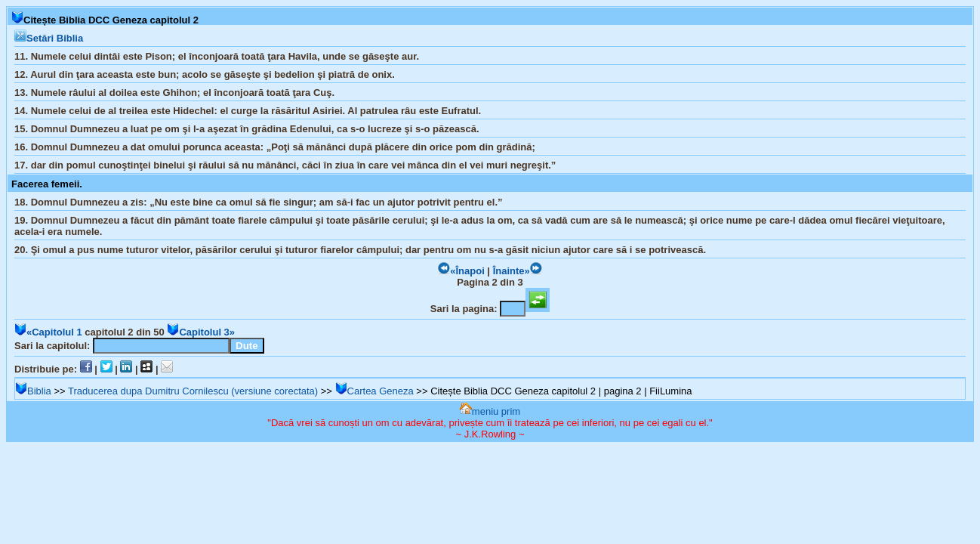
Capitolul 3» (201, 332)
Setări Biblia (49, 38)
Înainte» (518, 271)
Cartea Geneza (374, 391)
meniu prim (490, 411)
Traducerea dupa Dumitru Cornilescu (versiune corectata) (193, 391)
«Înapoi (461, 271)
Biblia (33, 391)
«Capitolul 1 (48, 332)
